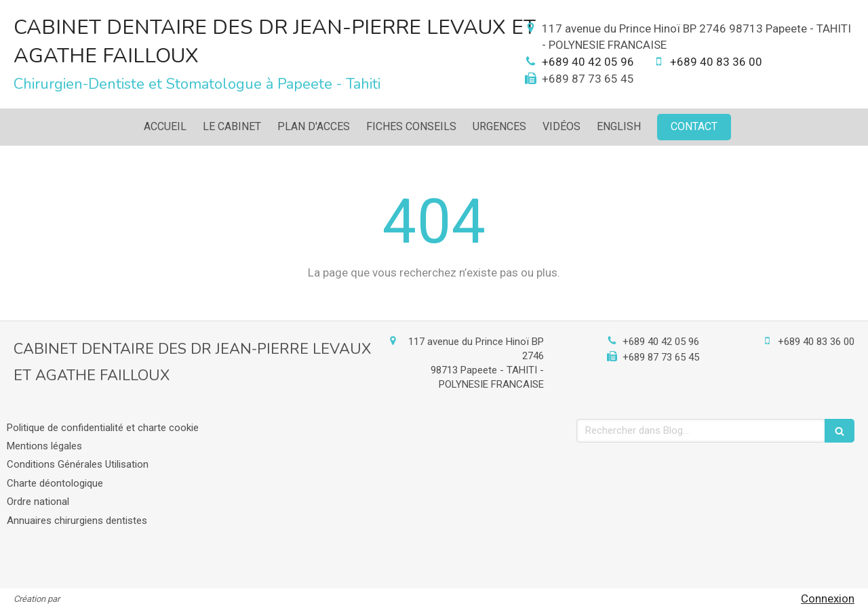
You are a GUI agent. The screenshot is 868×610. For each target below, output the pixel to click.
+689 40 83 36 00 (716, 62)
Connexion (828, 598)
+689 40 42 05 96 (588, 62)
